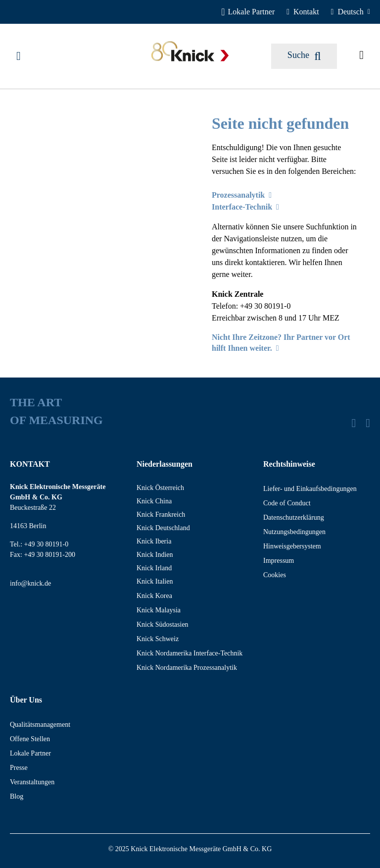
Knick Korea (154, 596)
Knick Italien (155, 581)
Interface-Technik (245, 207)
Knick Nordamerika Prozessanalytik (187, 668)
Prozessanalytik (242, 195)
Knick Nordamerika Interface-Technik (190, 653)
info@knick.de (30, 583)
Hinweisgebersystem (292, 546)
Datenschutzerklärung (294, 517)
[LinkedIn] (354, 423)
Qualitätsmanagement (40, 725)
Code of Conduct (287, 503)
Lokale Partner (30, 753)
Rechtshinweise (289, 464)
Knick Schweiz (158, 639)
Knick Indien (155, 555)
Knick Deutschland (163, 528)
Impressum (279, 561)
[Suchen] (304, 56)
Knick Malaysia (159, 610)
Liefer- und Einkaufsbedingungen (310, 489)
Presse (19, 768)
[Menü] (19, 56)
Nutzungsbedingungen (294, 532)
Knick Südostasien (163, 624)
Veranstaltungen (32, 782)
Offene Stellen (30, 739)
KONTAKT (30, 464)
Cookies (275, 575)
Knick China (154, 501)
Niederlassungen (165, 464)
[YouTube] (368, 423)
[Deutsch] (351, 12)
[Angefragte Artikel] (361, 56)
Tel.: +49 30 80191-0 (39, 544)
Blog (17, 796)
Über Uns (26, 700)
